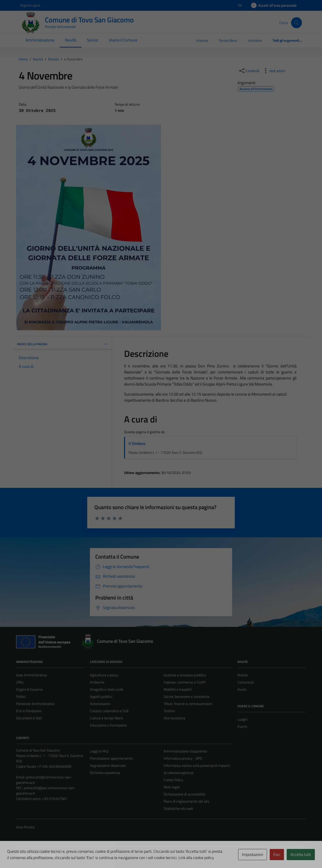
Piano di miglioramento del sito (186, 801)
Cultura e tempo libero (106, 718)
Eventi (242, 727)
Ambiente (97, 682)
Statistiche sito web (178, 808)
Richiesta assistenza (105, 773)
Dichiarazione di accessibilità (184, 794)
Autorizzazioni (100, 704)
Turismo (169, 711)
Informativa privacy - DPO (183, 758)
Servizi (93, 40)
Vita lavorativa (174, 718)
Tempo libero (228, 40)
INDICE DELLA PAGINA (63, 344)
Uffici (20, 682)
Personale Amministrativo (35, 704)
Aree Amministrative (31, 675)
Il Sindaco (137, 443)
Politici (21, 697)
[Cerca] (297, 23)
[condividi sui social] (249, 71)
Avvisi (242, 689)
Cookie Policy (173, 780)
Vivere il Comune (123, 40)
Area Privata (25, 827)
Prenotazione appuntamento (111, 758)
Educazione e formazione (108, 725)
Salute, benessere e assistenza (186, 697)
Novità (71, 40)
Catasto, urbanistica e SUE (109, 711)
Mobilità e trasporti (178, 689)
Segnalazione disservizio (108, 765)
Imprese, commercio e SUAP (184, 682)
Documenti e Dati (29, 718)
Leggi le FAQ (99, 751)
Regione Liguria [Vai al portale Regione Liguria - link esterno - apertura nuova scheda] (30, 5)
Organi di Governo (29, 689)
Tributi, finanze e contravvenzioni (188, 704)
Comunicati (246, 682)
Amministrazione (40, 40)
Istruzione (255, 40)
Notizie (243, 675)
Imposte (202, 40)
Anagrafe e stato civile (107, 689)
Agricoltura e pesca (104, 675)
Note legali (172, 787)
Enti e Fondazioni (29, 711)
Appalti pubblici (101, 697)
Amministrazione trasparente (185, 751)
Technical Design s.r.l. (47, 855)
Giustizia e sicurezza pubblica (185, 675)
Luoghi (242, 719)
